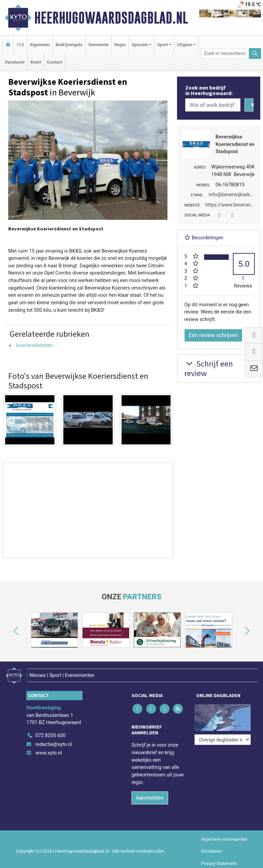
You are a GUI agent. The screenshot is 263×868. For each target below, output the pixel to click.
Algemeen (40, 45)
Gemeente (98, 45)
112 (20, 45)
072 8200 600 (50, 736)
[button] (8, 631)
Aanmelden (150, 798)
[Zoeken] (255, 54)
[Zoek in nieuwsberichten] (225, 54)
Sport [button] (163, 45)
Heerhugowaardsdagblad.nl (111, 18)
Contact (55, 62)
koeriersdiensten (34, 345)
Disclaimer (212, 851)
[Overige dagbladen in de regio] (223, 740)
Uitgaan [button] (185, 45)
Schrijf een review (209, 369)
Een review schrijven (213, 335)
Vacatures (15, 62)
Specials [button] (140, 45)
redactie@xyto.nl (54, 744)
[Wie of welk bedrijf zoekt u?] (213, 105)
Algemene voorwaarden (224, 839)
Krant (36, 62)
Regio (120, 45)
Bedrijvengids (69, 45)
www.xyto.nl (48, 753)
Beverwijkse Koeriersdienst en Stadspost (235, 144)
